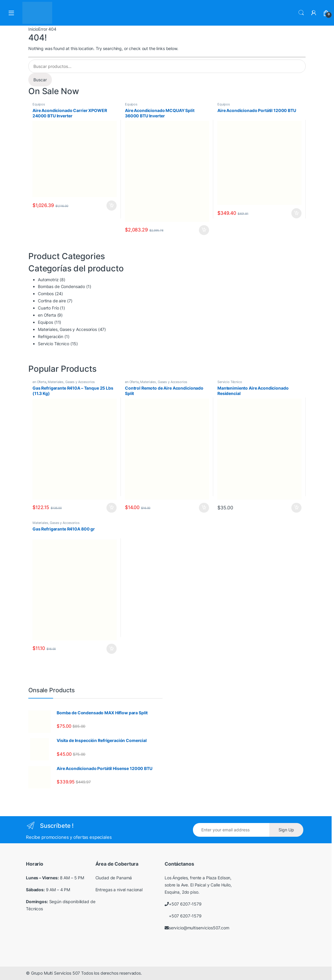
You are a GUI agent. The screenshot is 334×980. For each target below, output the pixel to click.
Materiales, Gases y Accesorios (67, 329)
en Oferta (47, 315)
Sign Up (286, 830)
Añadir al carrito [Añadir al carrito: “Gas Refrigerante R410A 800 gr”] (112, 649)
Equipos (39, 104)
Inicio (33, 29)
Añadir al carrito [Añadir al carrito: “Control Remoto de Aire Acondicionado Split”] (204, 508)
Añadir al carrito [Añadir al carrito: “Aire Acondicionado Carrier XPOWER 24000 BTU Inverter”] (112, 206)
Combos (46, 294)
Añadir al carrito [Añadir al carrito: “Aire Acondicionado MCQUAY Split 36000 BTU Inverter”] (204, 230)
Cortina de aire (52, 301)
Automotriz (48, 280)
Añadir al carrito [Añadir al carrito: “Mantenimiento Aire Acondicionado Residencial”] (296, 508)
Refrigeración (51, 336)
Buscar (40, 80)
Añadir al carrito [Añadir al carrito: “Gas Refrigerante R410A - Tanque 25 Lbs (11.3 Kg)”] (112, 508)
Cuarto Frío (48, 308)
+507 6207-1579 (185, 904)
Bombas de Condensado (61, 286)
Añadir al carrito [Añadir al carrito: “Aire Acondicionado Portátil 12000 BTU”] (296, 213)
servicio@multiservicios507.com (199, 928)
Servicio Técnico (54, 344)
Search (301, 13)
